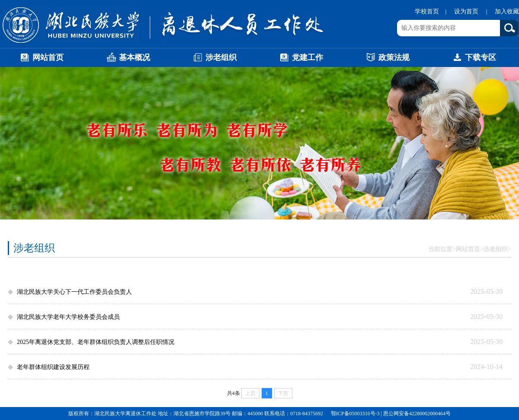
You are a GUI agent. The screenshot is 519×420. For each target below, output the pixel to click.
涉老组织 (215, 59)
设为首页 (467, 11)
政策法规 (388, 59)
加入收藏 (507, 11)
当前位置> (442, 249)
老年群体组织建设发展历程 (53, 367)
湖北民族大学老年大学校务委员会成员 (68, 317)
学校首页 (427, 11)
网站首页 (42, 59)
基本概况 (128, 59)
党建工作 (301, 59)
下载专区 (474, 59)
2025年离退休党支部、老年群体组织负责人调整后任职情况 (96, 342)
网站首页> (470, 249)
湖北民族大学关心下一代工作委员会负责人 (74, 292)
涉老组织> (497, 249)
